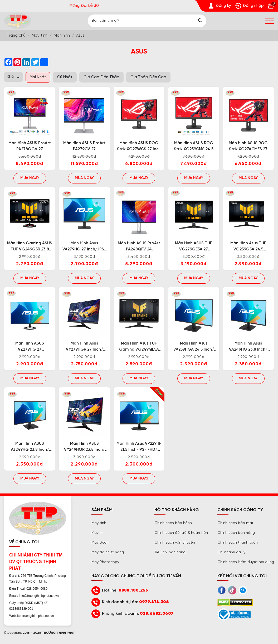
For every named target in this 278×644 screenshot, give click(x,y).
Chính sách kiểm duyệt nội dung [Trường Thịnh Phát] (246, 562)
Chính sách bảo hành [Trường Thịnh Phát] (173, 523)
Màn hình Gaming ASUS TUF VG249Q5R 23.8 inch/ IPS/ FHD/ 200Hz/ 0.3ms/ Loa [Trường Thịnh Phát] (30, 247)
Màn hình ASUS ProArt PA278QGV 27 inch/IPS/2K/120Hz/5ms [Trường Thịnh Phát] (30, 147)
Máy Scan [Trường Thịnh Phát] (100, 543)
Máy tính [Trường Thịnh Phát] (99, 523)
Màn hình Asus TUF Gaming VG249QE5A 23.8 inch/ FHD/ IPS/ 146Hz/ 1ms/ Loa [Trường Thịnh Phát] (139, 347)
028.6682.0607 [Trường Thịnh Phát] (157, 614)
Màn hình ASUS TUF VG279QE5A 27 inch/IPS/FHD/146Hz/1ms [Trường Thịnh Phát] (194, 247)
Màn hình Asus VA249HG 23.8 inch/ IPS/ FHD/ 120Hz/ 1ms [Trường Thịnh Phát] (248, 347)
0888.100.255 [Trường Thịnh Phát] (133, 590)
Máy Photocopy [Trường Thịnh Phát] (105, 562)
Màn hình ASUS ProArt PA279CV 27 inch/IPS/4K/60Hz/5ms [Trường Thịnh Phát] (84, 147)
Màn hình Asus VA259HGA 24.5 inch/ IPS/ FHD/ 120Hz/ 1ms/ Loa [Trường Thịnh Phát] (194, 347)
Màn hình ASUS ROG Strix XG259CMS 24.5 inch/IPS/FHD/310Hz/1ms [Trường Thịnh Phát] (194, 147)
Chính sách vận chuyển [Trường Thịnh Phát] (175, 543)
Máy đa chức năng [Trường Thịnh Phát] (108, 552)
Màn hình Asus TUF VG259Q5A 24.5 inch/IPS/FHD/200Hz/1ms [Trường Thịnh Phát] (248, 247)
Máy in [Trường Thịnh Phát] (97, 533)
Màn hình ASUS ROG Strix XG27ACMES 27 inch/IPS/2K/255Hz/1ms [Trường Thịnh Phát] (248, 147)
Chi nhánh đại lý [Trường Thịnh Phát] (231, 552)
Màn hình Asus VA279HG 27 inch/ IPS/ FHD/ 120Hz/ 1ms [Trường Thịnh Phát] (84, 247)
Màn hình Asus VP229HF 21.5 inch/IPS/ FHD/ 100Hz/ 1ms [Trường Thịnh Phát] (139, 447)
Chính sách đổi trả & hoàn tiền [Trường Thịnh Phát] (181, 533)
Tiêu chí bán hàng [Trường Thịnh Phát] (170, 552)
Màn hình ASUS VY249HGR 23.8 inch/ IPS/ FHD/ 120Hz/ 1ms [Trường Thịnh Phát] (84, 447)
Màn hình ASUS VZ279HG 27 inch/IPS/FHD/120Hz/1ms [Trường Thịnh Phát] (30, 347)
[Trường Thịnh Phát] (220, 6)
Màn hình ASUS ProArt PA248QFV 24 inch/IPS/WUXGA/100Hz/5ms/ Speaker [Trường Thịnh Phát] (139, 247)
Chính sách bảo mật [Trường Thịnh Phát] (235, 523)
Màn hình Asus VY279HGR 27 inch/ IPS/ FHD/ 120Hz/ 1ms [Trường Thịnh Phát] (84, 347)
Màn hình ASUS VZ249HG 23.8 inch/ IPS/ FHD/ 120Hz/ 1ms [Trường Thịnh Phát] (30, 447)
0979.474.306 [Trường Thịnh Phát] (154, 602)
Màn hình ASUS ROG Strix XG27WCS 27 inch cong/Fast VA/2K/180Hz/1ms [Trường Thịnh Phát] (139, 147)
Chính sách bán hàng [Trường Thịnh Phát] (236, 533)
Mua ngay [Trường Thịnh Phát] (30, 178)
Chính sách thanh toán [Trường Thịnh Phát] (238, 543)
